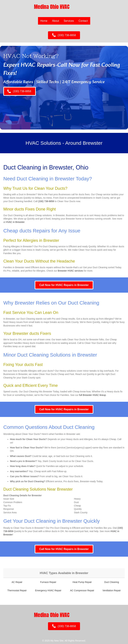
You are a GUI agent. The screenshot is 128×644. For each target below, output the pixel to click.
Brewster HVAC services (70, 271)
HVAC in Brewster (15, 222)
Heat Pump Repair (82, 582)
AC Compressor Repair (82, 590)
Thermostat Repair (17, 590)
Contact (83, 21)
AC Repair (17, 582)
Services (69, 21)
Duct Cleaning (112, 582)
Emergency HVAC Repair (48, 590)
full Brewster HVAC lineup (92, 395)
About (55, 21)
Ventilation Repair (112, 590)
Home (44, 21)
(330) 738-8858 (46, 201)
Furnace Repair (48, 582)
